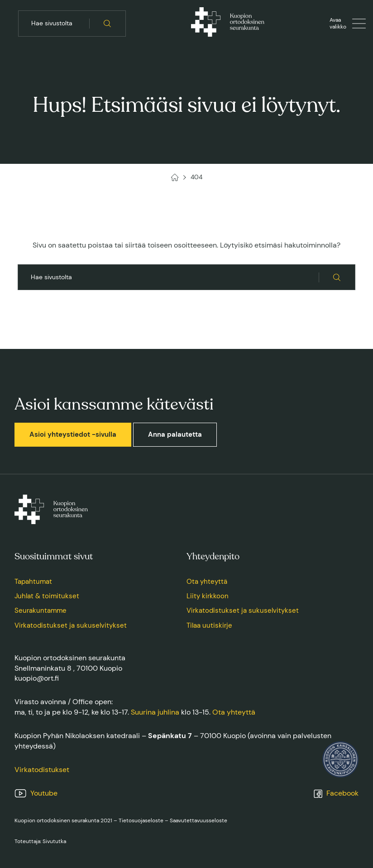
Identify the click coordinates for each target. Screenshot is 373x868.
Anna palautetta (175, 434)
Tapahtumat (33, 582)
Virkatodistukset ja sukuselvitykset (71, 625)
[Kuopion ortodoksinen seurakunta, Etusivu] (228, 24)
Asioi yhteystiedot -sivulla (73, 434)
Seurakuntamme (41, 610)
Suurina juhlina (155, 712)
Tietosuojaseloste (141, 820)
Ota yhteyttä (207, 582)
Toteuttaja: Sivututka (40, 841)
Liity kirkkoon (208, 596)
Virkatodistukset (42, 770)
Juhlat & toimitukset (47, 596)
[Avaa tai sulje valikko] (348, 24)
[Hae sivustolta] (108, 24)
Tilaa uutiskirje (209, 625)
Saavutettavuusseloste (198, 820)
